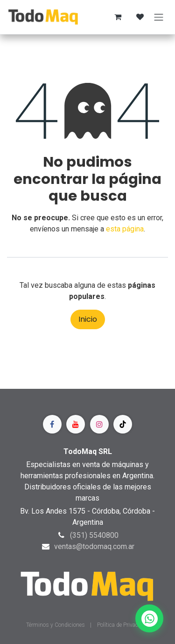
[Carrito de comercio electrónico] (118, 17)
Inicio (88, 319)
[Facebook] (52, 424)
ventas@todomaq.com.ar (94, 546)
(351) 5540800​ (94, 535)
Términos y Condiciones (56, 625)
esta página (125, 229)
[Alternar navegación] (159, 17)
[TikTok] (123, 424)
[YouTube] (76, 424)
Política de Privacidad (123, 625)
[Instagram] (99, 424)
